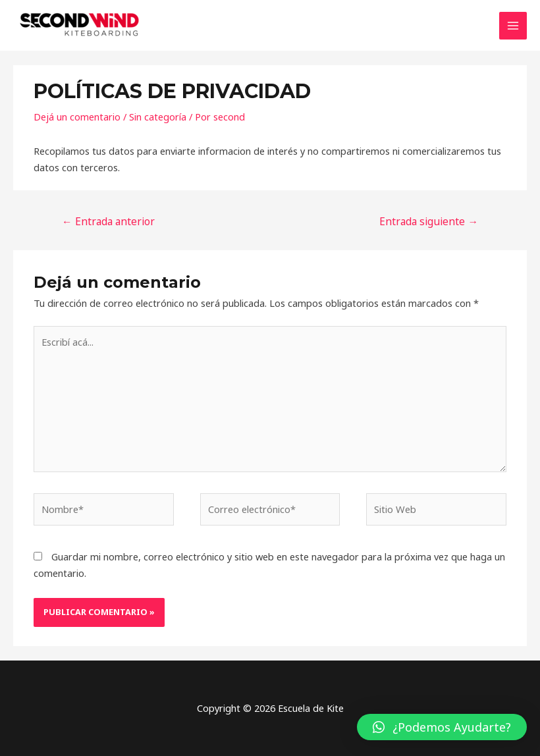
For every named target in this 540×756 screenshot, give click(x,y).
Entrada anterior (108, 221)
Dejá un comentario (77, 117)
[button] (442, 727)
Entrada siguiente (429, 221)
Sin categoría (158, 117)
